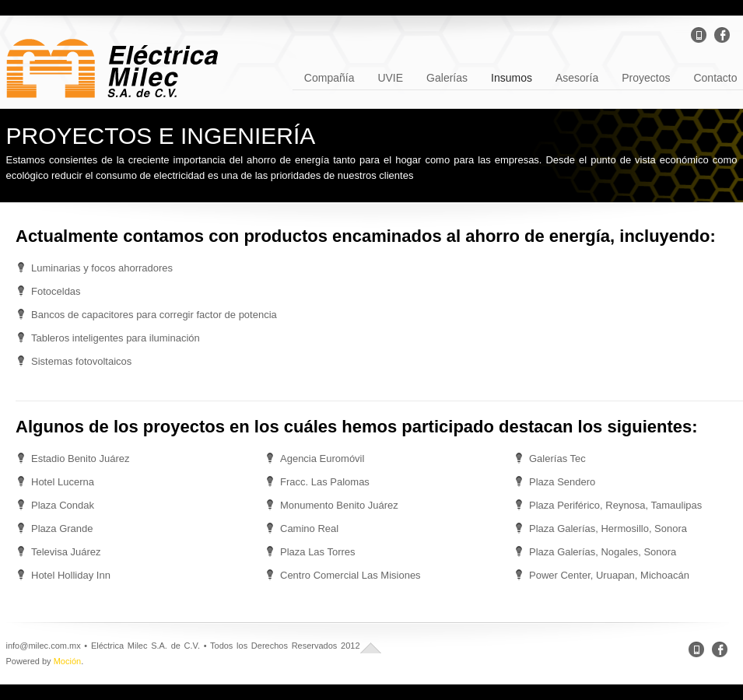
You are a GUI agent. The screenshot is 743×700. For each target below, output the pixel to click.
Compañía (329, 77)
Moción (67, 661)
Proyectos (646, 77)
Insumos (512, 77)
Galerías (447, 77)
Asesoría (577, 77)
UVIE (390, 77)
